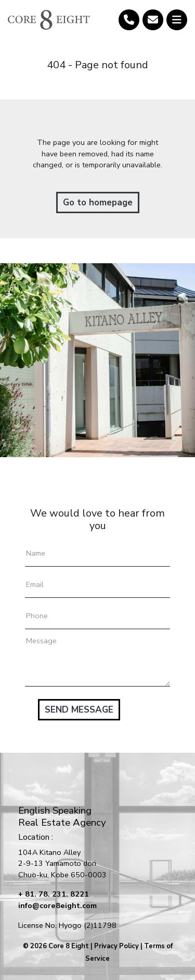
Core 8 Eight (69, 946)
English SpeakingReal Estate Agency (62, 817)
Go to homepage (98, 203)
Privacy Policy (116, 946)
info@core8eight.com (57, 905)
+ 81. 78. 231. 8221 (54, 894)
